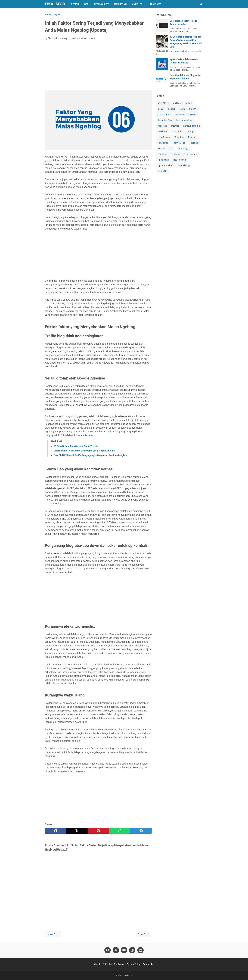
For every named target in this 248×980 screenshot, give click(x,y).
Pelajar (192, 137)
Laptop (190, 131)
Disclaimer (119, 964)
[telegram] (141, 831)
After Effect (163, 103)
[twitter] (77, 831)
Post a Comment (87, 38)
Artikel (188, 103)
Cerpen (193, 109)
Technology (101, 4)
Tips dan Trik (190, 154)
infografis (162, 126)
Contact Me (149, 964)
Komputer (177, 131)
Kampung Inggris (192, 126)
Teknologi (162, 154)
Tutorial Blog (183, 165)
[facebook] (56, 831)
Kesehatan (163, 131)
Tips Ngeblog (179, 160)
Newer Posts (53, 934)
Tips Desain (163, 160)
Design (75, 4)
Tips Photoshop (165, 165)
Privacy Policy (133, 964)
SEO (86, 4)
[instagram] (132, 950)
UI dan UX (162, 171)
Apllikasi (177, 103)
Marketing (120, 4)
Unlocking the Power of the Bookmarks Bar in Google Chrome (84, 451)
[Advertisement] (98, 66)
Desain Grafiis (164, 115)
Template (155, 4)
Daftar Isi (107, 964)
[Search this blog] (201, 4)
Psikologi (194, 143)
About (97, 964)
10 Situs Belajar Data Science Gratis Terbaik (76, 446)
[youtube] (124, 950)
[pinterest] (98, 831)
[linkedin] (140, 950)
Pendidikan (163, 143)
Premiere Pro (179, 143)
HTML (193, 115)
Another (137, 4)
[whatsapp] (120, 831)
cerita (182, 109)
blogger (171, 109)
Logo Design (164, 137)
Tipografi (176, 154)
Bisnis (160, 109)
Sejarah (161, 148)
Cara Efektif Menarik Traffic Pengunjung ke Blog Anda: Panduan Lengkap (90, 455)
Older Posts (144, 934)
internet (175, 126)
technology (183, 148)
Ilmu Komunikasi (184, 120)
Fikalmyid (55, 4)
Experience (181, 115)
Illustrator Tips (165, 120)
